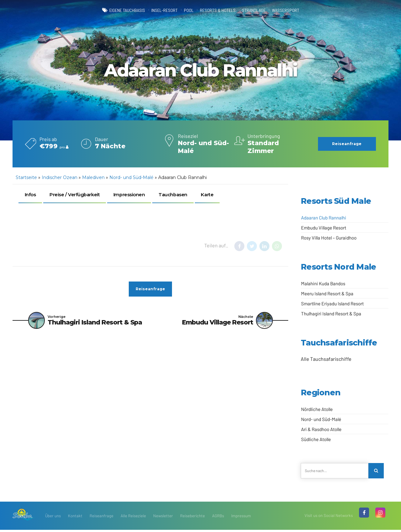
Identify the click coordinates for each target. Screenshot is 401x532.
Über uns (53, 518)
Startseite (26, 177)
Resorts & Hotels (220, 10)
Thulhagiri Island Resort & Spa (331, 313)
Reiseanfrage (102, 518)
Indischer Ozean (60, 177)
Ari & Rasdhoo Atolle (321, 429)
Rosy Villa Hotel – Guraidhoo (329, 238)
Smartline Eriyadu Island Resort (332, 303)
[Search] (377, 472)
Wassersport (299, 10)
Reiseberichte (193, 518)
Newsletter (163, 518)
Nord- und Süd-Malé (131, 177)
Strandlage (262, 10)
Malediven (93, 177)
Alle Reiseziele (133, 518)
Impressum (241, 518)
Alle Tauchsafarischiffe (326, 359)
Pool (187, 10)
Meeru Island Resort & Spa (327, 293)
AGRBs (218, 518)
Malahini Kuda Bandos (323, 283)
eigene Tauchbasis (114, 10)
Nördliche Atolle (317, 409)
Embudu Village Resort (324, 228)
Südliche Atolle (316, 439)
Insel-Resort (159, 10)
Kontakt (75, 518)
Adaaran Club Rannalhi (324, 218)
